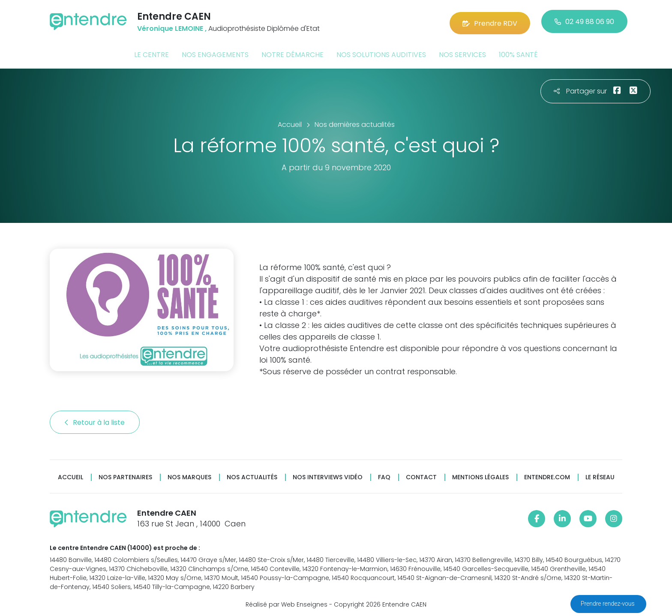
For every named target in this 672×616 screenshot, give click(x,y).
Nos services (462, 53)
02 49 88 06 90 (584, 21)
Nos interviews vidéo (328, 476)
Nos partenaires (125, 476)
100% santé (518, 53)
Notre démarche (292, 53)
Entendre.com (547, 476)
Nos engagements (215, 53)
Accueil (70, 476)
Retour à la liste (95, 421)
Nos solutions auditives (381, 53)
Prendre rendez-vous (608, 604)
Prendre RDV (490, 21)
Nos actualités (252, 476)
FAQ (384, 476)
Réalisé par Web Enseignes (286, 603)
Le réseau (600, 476)
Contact (421, 476)
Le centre (151, 53)
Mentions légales (480, 476)
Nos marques (189, 476)
